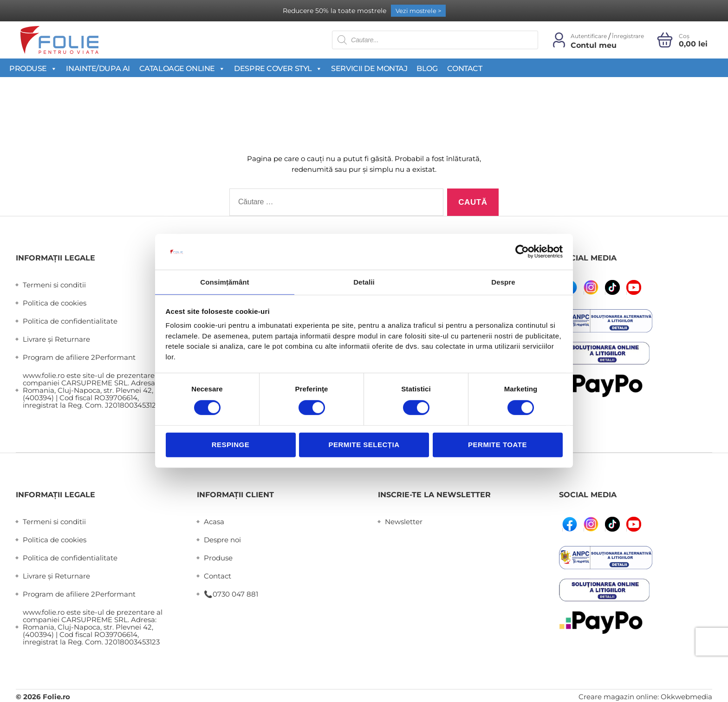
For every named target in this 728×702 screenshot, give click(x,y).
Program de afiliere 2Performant (79, 357)
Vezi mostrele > (418, 11)
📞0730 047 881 (231, 594)
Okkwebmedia (686, 697)
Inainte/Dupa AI (98, 68)
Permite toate (497, 445)
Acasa (214, 522)
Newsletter (404, 522)
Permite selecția (364, 445)
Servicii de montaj (369, 68)
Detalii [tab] (364, 282)
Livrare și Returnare (56, 339)
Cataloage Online (182, 68)
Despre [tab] (503, 282)
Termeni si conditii (54, 285)
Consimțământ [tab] (224, 282)
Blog (427, 68)
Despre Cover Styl (278, 68)
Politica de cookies (55, 303)
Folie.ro (56, 697)
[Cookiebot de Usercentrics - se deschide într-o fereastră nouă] (522, 251)
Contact (465, 68)
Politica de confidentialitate (70, 321)
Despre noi (222, 540)
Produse (33, 68)
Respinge (231, 445)
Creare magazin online (618, 697)
